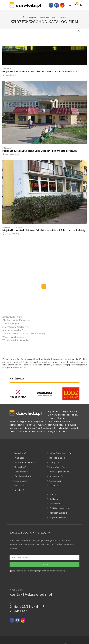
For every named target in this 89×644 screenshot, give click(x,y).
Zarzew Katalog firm (12, 317)
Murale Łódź (21, 481)
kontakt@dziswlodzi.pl (31, 594)
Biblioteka (7, 69)
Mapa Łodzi (20, 453)
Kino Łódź (19, 458)
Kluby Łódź (55, 462)
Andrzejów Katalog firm (14, 330)
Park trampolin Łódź (24, 462)
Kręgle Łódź (20, 490)
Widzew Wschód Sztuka (14, 337)
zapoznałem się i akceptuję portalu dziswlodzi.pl (38, 571)
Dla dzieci (19, 227)
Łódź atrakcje (21, 472)
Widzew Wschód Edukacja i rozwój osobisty (24, 333)
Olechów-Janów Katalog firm (17, 320)
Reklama (54, 499)
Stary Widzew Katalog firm (15, 327)
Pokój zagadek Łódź (59, 472)
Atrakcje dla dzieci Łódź (61, 453)
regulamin (42, 571)
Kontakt (54, 494)
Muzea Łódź (55, 481)
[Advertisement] (43, 37)
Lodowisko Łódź (57, 467)
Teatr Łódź (55, 485)
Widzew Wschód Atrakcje (15, 340)
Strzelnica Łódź (57, 476)
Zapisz (44, 564)
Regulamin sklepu (58, 513)
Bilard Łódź (20, 485)
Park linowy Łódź (23, 476)
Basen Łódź (20, 467)
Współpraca (55, 503)
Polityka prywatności (60, 508)
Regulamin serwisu (59, 517)
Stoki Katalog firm (11, 323)
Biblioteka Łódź (57, 458)
